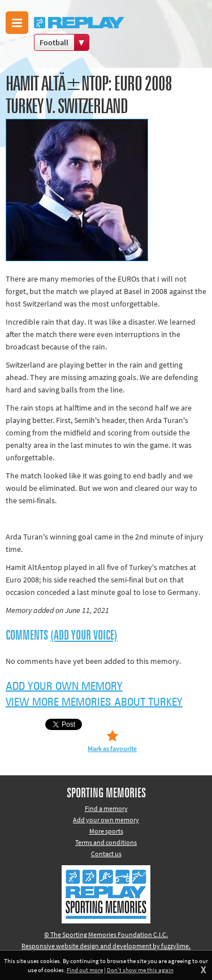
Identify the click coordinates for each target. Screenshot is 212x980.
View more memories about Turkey (94, 702)
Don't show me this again (140, 970)
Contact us (106, 854)
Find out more (85, 970)
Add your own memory (64, 687)
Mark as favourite (112, 748)
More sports (106, 831)
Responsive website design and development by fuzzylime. (106, 946)
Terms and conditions (106, 842)
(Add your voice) (84, 636)
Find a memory (106, 808)
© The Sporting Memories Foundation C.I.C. (106, 934)
